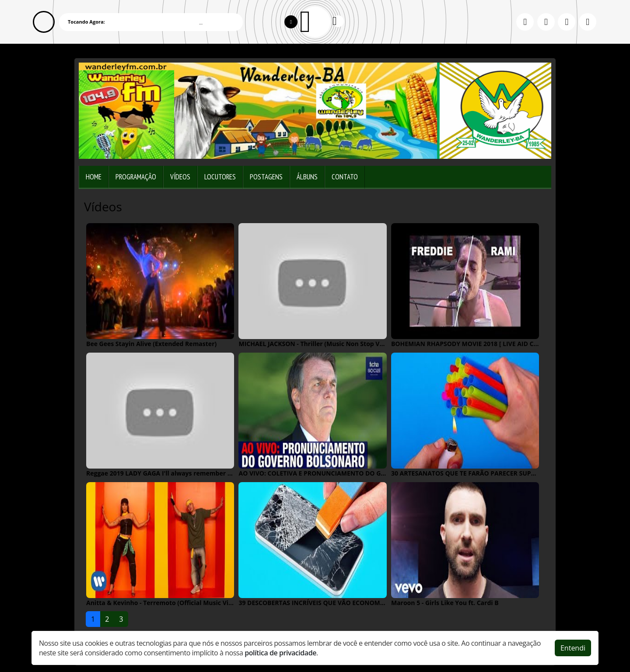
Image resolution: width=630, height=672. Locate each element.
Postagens (266, 177)
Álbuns (307, 177)
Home (94, 177)
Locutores (220, 177)
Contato (345, 177)
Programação (136, 177)
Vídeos (180, 177)
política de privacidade (280, 653)
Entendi (573, 648)
